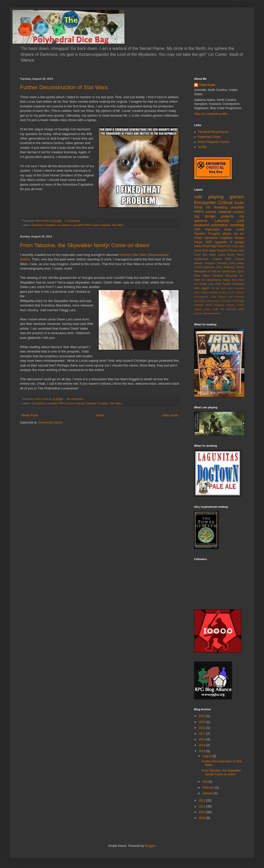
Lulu (211, 284)
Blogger (150, 846)
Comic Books (226, 255)
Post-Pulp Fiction (214, 246)
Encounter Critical (213, 202)
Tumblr (241, 305)
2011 (203, 806)
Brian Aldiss (202, 276)
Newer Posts (30, 415)
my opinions (64, 225)
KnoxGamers (201, 297)
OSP (209, 242)
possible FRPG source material (91, 225)
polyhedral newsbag (228, 225)
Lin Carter (200, 284)
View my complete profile (211, 114)
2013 (203, 751)
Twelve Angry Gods (206, 309)
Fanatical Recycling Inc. (214, 132)
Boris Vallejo (201, 292)
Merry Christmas (223, 301)
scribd (240, 229)
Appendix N (224, 242)
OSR (197, 229)
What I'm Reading (211, 207)
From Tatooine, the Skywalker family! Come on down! (85, 245)
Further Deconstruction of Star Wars (64, 87)
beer (234, 271)
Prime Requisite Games (214, 142)
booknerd (202, 225)
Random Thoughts (97, 403)
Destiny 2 (224, 292)
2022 (203, 728)
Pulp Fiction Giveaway (230, 284)
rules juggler (202, 288)
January (208, 793)
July (205, 782)
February (209, 788)
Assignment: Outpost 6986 (213, 259)
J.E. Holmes (237, 292)
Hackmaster (214, 280)
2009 (203, 818)
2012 (203, 800)
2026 (203, 716)
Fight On (200, 280)
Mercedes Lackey (204, 301)
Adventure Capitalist (43, 225)
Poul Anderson (226, 267)
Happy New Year (233, 280)
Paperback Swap (209, 137)
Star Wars (118, 225)
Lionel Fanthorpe (205, 267)
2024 (203, 722)
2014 (203, 745)
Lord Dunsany (236, 297)
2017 (203, 734)
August (207, 756)
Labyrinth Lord (229, 221)
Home (100, 415)
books (239, 203)
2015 (203, 739)
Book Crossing (236, 288)
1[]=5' (241, 271)
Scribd (202, 147)
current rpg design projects (219, 214)
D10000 (213, 292)
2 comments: (73, 221)
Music (241, 255)
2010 (203, 812)
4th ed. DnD (219, 288)
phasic (227, 234)
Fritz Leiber (237, 263)
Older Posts (170, 415)
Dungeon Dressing (216, 263)
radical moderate (211, 313)
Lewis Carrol (218, 297)
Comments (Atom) (50, 423)
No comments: (76, 399)
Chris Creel (207, 85)
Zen (222, 309)
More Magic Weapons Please (220, 250)
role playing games (219, 197)
